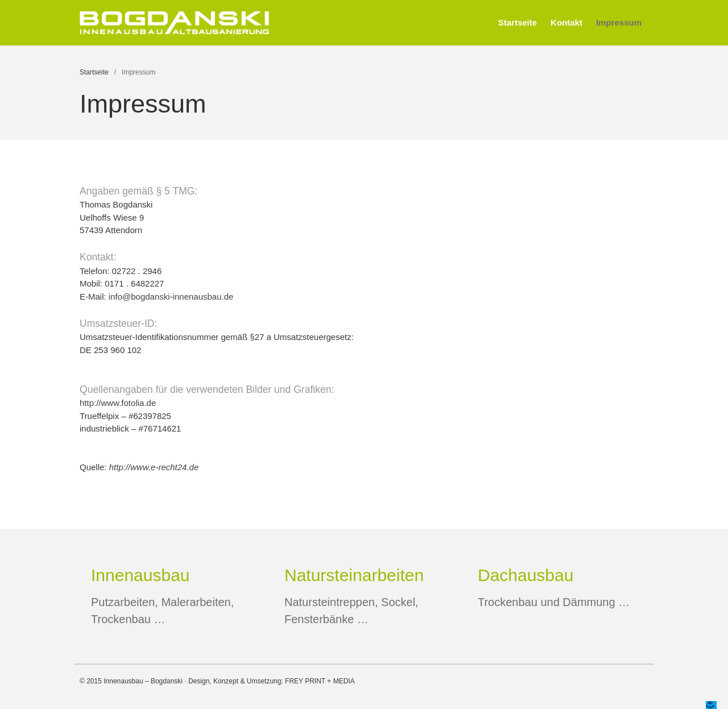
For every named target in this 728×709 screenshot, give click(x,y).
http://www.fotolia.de (118, 403)
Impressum (619, 22)
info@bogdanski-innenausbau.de (171, 297)
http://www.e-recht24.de (154, 467)
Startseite (518, 22)
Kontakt (566, 22)
